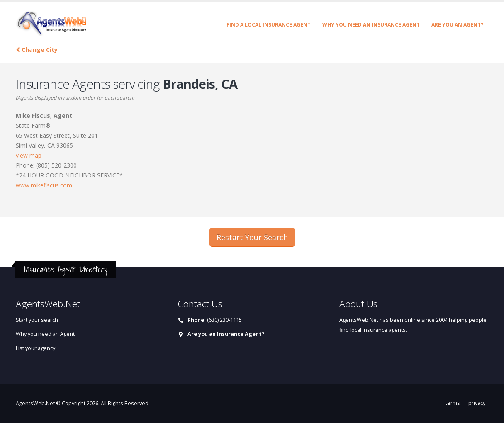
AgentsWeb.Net (35, 403)
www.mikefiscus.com (44, 185)
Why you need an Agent (45, 334)
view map (29, 155)
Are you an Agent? (457, 25)
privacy (477, 403)
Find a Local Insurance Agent (269, 25)
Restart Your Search (252, 237)
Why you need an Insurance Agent (371, 25)
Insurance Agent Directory (66, 269)
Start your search (37, 320)
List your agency (35, 348)
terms (453, 403)
